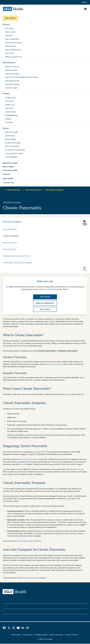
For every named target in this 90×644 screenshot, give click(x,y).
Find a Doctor (10, 28)
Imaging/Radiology (11, 115)
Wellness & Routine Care (13, 57)
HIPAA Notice (16, 635)
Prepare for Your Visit (12, 67)
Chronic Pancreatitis (11, 236)
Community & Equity (10, 170)
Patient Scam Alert (11, 88)
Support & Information (12, 74)
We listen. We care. (72, 635)
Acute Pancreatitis (10, 229)
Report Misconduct (56, 635)
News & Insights (8, 167)
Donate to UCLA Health (13, 143)
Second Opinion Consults (13, 43)
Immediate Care (10, 98)
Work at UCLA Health (12, 146)
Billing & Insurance (11, 70)
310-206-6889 (48, 290)
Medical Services (11, 46)
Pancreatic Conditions (55, 190)
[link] (4, 628)
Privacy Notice (28, 635)
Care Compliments (11, 157)
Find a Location (10, 32)
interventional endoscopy (27, 460)
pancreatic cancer (76, 470)
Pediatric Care (10, 105)
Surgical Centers (11, 112)
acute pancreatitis (54, 365)
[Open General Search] (84, 2)
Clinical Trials (9, 53)
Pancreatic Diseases (33, 190)
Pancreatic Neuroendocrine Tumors (17, 256)
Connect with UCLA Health (14, 153)
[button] (45, 25)
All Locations (9, 122)
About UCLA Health (11, 132)
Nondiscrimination (41, 635)
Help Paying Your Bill (12, 81)
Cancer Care (9, 108)
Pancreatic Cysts (10, 250)
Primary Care (9, 101)
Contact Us (6, 174)
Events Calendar (11, 139)
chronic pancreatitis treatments (30, 541)
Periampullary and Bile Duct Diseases (18, 263)
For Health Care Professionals (15, 150)
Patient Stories (10, 136)
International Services (12, 84)
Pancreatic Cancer (10, 243)
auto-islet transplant (31, 578)
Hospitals (8, 119)
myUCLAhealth (8, 179)
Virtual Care (9, 36)
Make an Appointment (12, 39)
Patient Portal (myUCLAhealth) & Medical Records (22, 77)
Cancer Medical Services (13, 50)
